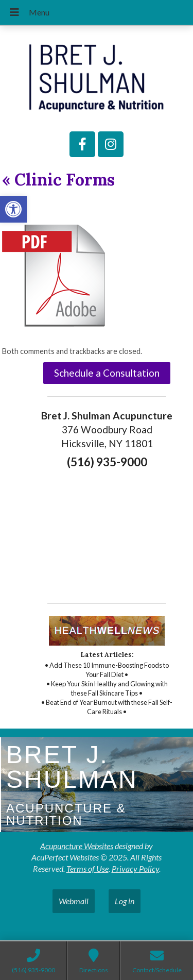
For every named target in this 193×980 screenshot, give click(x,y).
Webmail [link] (74, 901)
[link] (13, 209)
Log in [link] (125, 901)
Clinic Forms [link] (58, 180)
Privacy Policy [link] (135, 868)
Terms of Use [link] (87, 868)
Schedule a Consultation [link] (107, 373)
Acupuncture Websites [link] (77, 846)
